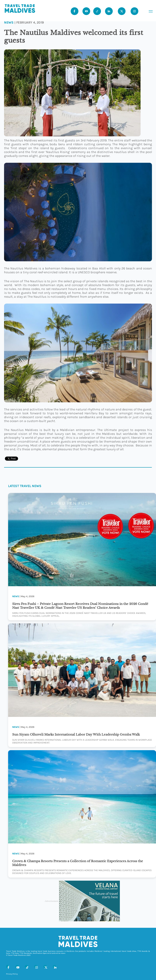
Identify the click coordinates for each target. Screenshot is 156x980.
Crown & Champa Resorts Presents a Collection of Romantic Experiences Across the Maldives (78, 863)
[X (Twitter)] (45, 967)
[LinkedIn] (54, 967)
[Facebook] (8, 967)
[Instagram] (36, 967)
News (9, 22)
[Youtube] (86, 11)
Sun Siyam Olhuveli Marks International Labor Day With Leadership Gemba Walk (76, 734)
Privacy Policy (12, 974)
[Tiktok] (97, 11)
